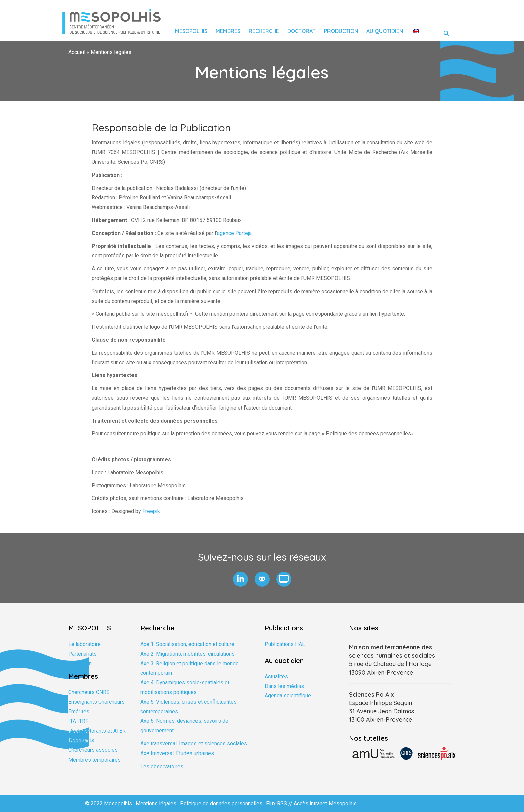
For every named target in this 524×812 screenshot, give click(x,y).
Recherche (264, 31)
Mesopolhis (191, 31)
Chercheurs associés (93, 750)
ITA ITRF (78, 721)
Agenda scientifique (288, 695)
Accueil (77, 52)
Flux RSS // (280, 803)
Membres (228, 31)
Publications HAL (285, 644)
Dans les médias (284, 686)
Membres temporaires (94, 760)
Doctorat (302, 31)
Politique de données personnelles (221, 803)
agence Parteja (234, 233)
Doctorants (81, 740)
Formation (80, 663)
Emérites (79, 712)
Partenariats (82, 654)
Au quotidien (385, 31)
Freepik (151, 511)
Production (341, 31)
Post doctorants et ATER (97, 731)
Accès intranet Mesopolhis (325, 803)
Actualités (276, 676)
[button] (240, 579)
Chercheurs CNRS (89, 692)
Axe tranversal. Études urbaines (177, 753)
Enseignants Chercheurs (96, 702)
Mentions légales (156, 803)
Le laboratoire (84, 644)
